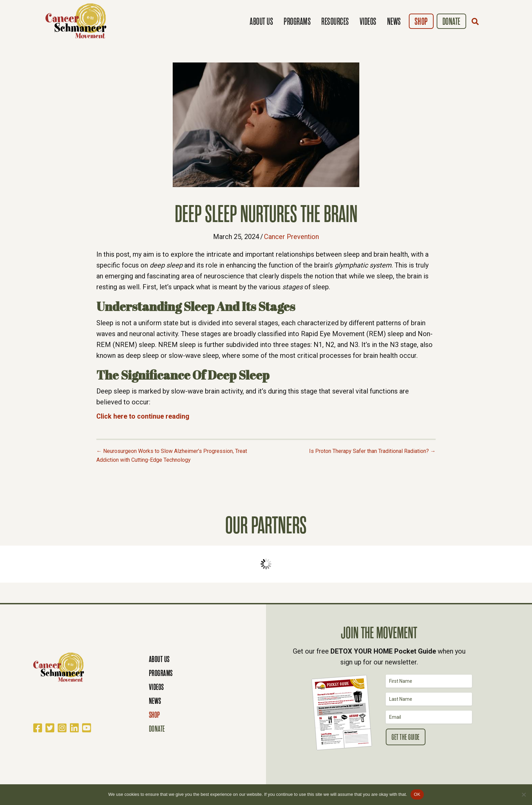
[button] (477, 21)
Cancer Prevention (292, 237)
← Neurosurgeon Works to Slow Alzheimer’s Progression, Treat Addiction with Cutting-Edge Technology (172, 455)
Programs (297, 22)
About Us (261, 22)
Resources (335, 22)
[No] (524, 794)
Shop (421, 22)
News (394, 22)
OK (417, 794)
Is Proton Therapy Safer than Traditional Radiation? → (372, 451)
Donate (451, 22)
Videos (368, 22)
